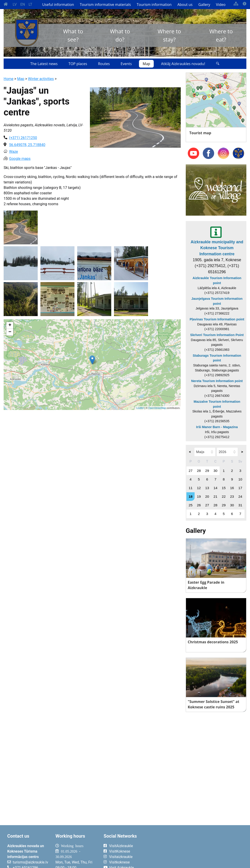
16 (232, 488)
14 (215, 488)
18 (191, 496)
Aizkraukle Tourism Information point (217, 280)
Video (221, 5)
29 (207, 471)
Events (126, 64)
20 (207, 496)
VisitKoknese (120, 851)
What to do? (120, 35)
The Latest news (44, 64)
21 (215, 496)
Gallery (204, 5)
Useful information (58, 5)
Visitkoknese (119, 862)
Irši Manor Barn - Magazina (217, 427)
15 (224, 488)
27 (191, 471)
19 (199, 496)
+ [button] (10, 325)
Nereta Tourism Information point (217, 381)
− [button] (10, 332)
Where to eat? (221, 35)
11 (191, 488)
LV (15, 4)
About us (185, 5)
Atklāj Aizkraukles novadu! (183, 64)
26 (199, 505)
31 (240, 505)
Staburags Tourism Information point (217, 358)
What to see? (73, 35)
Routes (104, 64)
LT (30, 4)
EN (23, 4)
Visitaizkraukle (121, 857)
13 (207, 488)
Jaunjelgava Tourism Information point (217, 301)
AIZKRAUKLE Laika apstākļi (197, 849)
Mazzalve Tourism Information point (217, 404)
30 (215, 471)
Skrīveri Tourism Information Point (217, 335)
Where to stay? (169, 35)
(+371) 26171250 (23, 138)
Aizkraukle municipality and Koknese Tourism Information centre (217, 248)
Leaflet (140, 408)
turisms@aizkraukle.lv (30, 862)
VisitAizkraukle (121, 846)
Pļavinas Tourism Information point (217, 319)
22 (224, 496)
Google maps (20, 159)
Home (9, 79)
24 (240, 496)
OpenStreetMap (157, 408)
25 (191, 505)
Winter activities (41, 79)
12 (199, 488)
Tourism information (154, 5)
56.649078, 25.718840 (27, 145)
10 (240, 479)
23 (232, 496)
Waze (14, 152)
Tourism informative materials (105, 5)
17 (240, 488)
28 (199, 471)
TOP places (78, 64)
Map (146, 64)
